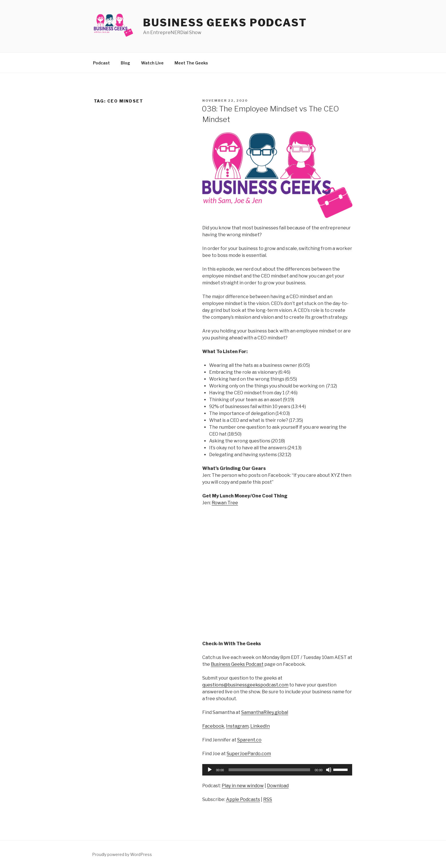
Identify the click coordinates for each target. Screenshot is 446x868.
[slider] (269, 770)
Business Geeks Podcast (225, 23)
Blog (125, 63)
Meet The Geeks (191, 63)
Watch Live (152, 63)
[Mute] (329, 770)
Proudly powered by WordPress (122, 854)
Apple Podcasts (243, 799)
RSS (268, 799)
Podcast (101, 63)
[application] (277, 770)
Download (278, 786)
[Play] (210, 770)
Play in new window (243, 786)
